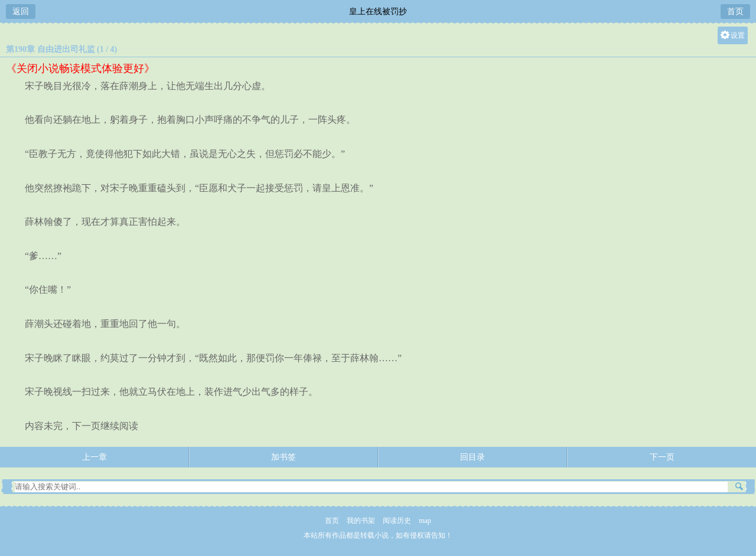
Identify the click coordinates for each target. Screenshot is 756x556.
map (425, 521)
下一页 (662, 457)
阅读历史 (397, 521)
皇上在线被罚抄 (378, 12)
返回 (21, 12)
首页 (735, 12)
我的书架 (361, 521)
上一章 (94, 457)
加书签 (283, 457)
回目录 (472, 457)
